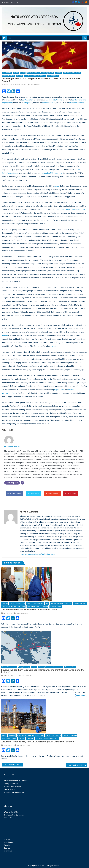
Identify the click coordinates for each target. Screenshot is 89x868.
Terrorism (30, 739)
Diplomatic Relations (17, 603)
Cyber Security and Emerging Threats (40, 73)
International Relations (72, 73)
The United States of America (35, 76)
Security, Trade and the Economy (51, 667)
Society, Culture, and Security (61, 603)
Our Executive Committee (15, 815)
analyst (5, 335)
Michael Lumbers (8, 76)
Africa (4, 735)
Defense (59, 73)
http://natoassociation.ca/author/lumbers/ (38, 554)
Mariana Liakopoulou (25, 676)
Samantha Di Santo (9, 739)
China (16, 73)
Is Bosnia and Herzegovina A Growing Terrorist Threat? (14, 765)
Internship (8, 851)
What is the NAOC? (12, 812)
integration (28, 103)
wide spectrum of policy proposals (71, 210)
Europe (34, 667)
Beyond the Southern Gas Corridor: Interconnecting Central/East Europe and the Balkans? (43, 671)
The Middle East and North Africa (13, 607)
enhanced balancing (54, 100)
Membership (9, 842)
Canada (12, 735)
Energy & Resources (9, 667)
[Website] (22, 483)
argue (57, 186)
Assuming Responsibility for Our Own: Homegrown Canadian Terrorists (38, 742)
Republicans (59, 390)
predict (55, 346)
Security (20, 76)
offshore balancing (76, 103)
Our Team (8, 818)
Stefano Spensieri (80, 603)
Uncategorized (53, 76)
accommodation (49, 103)
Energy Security (24, 667)
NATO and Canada (70, 735)
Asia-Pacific (7, 73)
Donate (7, 845)
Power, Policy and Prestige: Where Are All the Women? (77, 765)
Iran (47, 603)
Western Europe (56, 607)
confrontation (27, 100)
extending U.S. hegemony (52, 173)
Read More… (81, 695)
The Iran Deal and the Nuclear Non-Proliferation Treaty (29, 610)
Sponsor (7, 848)
